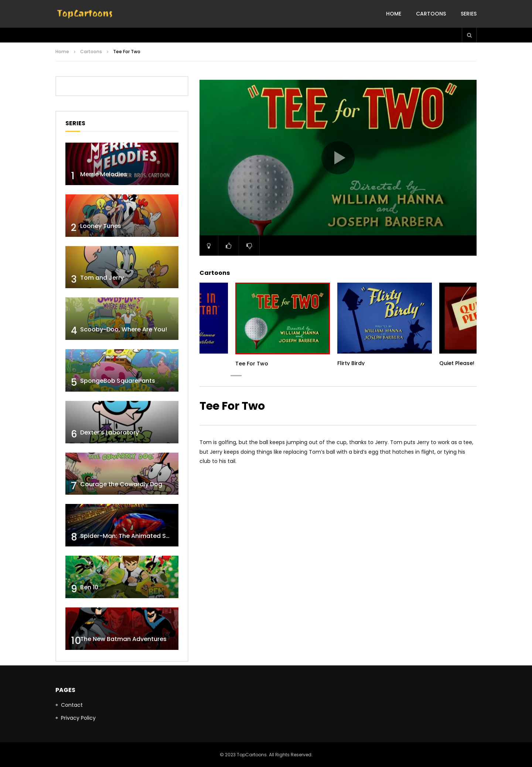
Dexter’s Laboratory (110, 432)
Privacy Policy (78, 718)
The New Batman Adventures (123, 639)
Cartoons (431, 14)
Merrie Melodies (104, 174)
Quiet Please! (457, 363)
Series (469, 14)
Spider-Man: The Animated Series (130, 536)
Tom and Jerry (102, 278)
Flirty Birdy (351, 363)
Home (394, 14)
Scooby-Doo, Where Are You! (124, 329)
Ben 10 (89, 587)
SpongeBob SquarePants (118, 381)
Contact (72, 705)
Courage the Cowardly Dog (121, 484)
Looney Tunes (101, 226)
